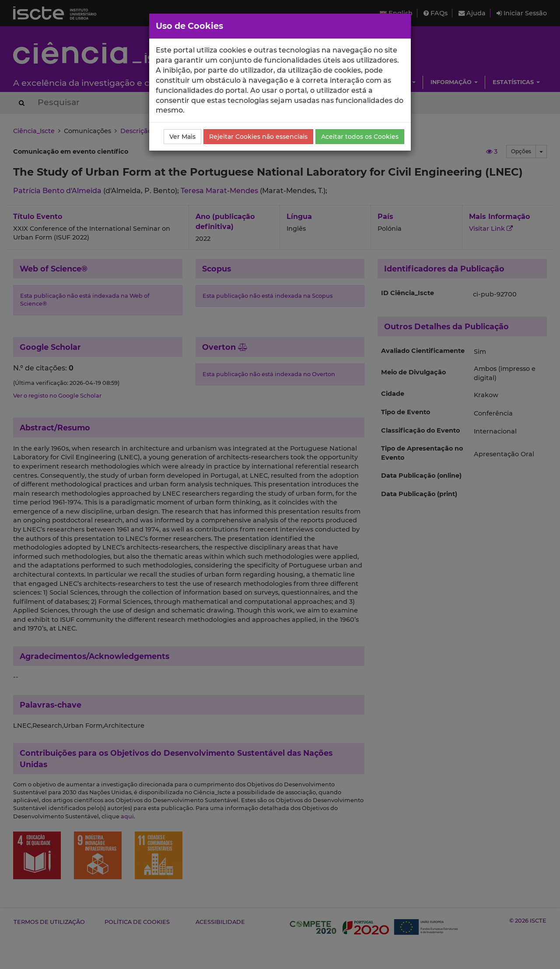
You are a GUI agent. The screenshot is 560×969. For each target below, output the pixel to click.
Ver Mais (182, 137)
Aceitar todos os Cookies (360, 137)
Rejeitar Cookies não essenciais (258, 137)
